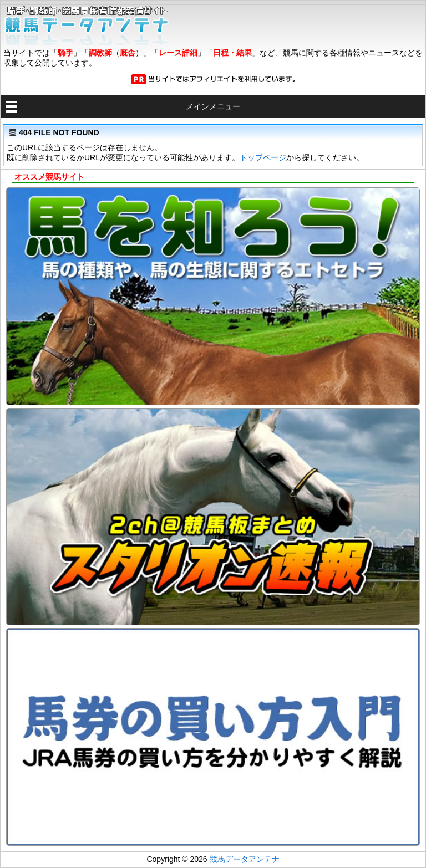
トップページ (263, 157)
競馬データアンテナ (245, 859)
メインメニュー (213, 106)
